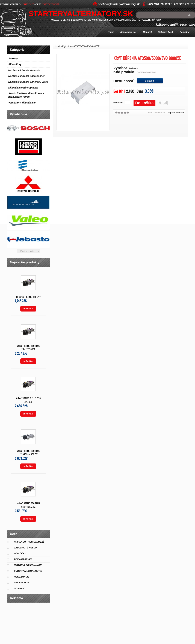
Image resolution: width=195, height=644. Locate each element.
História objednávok (28, 565)
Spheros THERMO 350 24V (28, 297)
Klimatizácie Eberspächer (23, 88)
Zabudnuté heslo (25, 548)
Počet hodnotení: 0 (156, 113)
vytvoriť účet (51, 4)
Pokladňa (185, 32)
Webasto (134, 68)
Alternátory (15, 64)
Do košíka (144, 103)
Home (111, 32)
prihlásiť (28, 4)
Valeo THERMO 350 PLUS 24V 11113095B (28, 347)
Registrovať (36, 542)
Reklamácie (22, 577)
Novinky (19, 588)
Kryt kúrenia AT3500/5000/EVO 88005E (81, 46)
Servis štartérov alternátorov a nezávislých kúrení (26, 95)
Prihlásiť (20, 542)
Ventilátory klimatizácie (22, 103)
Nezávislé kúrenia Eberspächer (26, 76)
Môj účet (147, 32)
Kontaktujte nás (128, 32)
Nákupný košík (166, 32)
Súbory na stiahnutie (28, 571)
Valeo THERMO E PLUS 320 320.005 (28, 400)
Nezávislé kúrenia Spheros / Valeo (28, 82)
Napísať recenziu (176, 113)
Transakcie (21, 583)
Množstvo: (118, 103)
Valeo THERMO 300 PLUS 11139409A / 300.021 (28, 452)
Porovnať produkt (165, 103)
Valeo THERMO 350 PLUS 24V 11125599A (28, 505)
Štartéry (13, 59)
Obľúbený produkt (160, 103)
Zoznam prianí (23, 559)
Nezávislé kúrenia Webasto (24, 70)
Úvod (57, 46)
